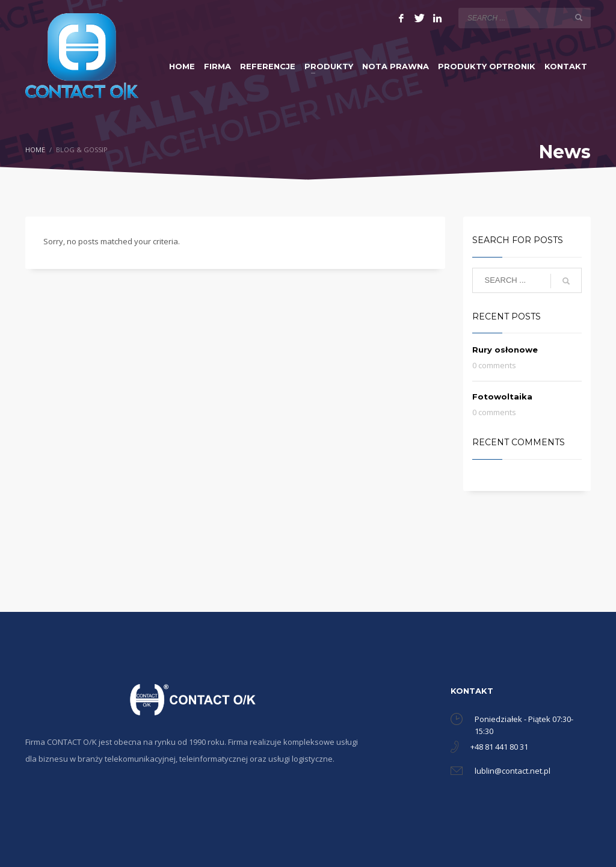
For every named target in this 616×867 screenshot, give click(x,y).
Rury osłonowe (505, 350)
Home (35, 150)
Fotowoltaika (502, 396)
